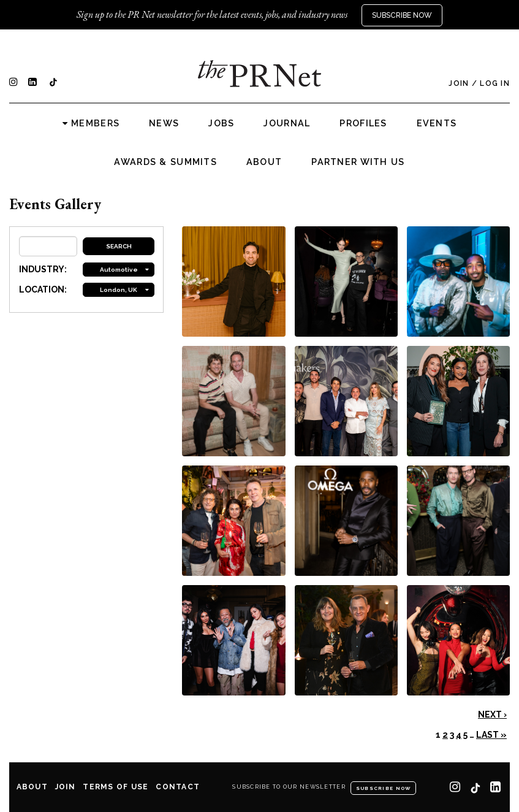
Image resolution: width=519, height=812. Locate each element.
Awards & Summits (165, 162)
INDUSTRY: (43, 269)
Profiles (363, 123)
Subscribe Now (402, 15)
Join (459, 83)
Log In (495, 83)
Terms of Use (116, 787)
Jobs (221, 123)
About (264, 162)
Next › (492, 714)
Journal (287, 123)
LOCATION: (43, 289)
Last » (491, 735)
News (164, 123)
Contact (178, 787)
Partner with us (358, 162)
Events (437, 123)
